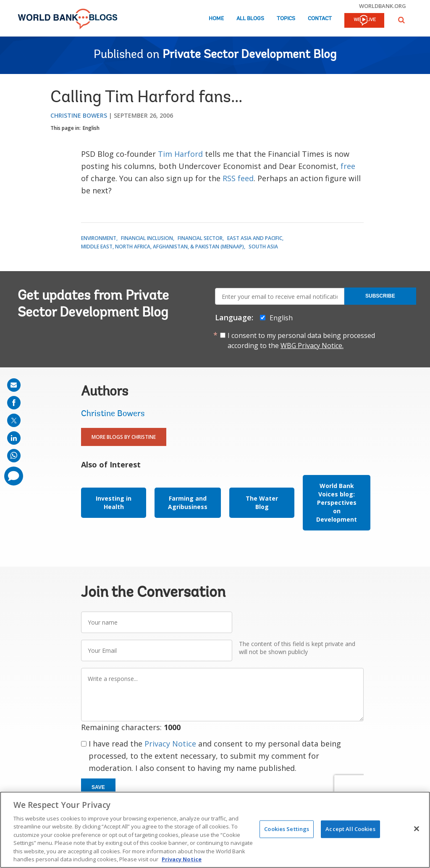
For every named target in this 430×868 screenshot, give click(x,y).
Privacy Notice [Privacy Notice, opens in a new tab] (182, 859)
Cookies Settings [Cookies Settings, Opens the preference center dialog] (287, 829)
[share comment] (14, 476)
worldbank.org (383, 6)
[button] (401, 20)
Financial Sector (200, 238)
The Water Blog (262, 503)
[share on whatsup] (14, 456)
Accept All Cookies (350, 829)
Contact (320, 19)
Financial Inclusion (147, 238)
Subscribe (380, 296)
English (91, 128)
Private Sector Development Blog (249, 55)
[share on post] (14, 420)
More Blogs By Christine (124, 437)
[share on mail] (14, 385)
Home (216, 19)
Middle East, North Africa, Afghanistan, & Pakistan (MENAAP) (163, 247)
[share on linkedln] (14, 438)
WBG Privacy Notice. (312, 346)
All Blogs (250, 19)
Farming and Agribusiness (188, 503)
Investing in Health (114, 503)
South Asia (263, 247)
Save (98, 787)
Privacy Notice (170, 744)
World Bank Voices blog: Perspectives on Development (337, 503)
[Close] (417, 828)
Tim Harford (180, 154)
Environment (99, 238)
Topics (286, 19)
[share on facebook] (14, 403)
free (348, 166)
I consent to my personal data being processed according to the (301, 340)
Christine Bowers (79, 115)
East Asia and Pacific (255, 238)
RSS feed (238, 178)
